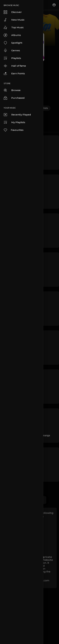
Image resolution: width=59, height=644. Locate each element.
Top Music (14, 27)
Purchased (14, 98)
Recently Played (17, 115)
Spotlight (13, 43)
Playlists (12, 58)
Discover (13, 12)
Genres (12, 51)
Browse (12, 90)
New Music (14, 20)
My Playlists (14, 122)
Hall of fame (15, 66)
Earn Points (14, 74)
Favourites (13, 130)
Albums (12, 35)
